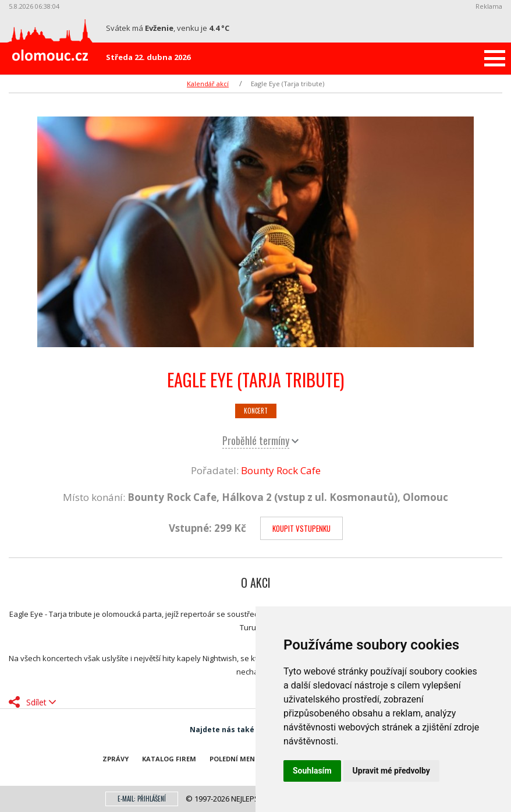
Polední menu (235, 759)
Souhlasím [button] (312, 771)
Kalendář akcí (208, 84)
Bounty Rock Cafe (281, 470)
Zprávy (116, 759)
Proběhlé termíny (256, 440)
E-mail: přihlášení (142, 799)
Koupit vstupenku (301, 528)
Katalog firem (169, 759)
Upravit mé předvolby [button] (391, 771)
